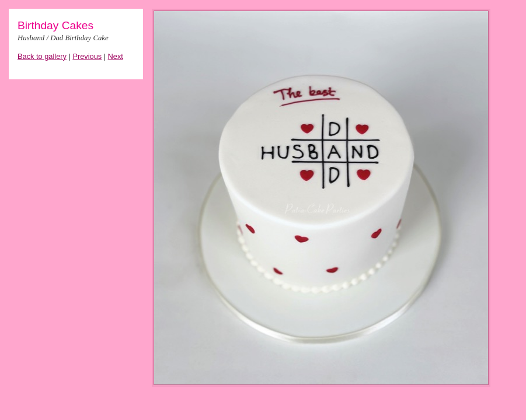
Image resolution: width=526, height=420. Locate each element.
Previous (87, 56)
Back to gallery (42, 56)
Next (116, 56)
